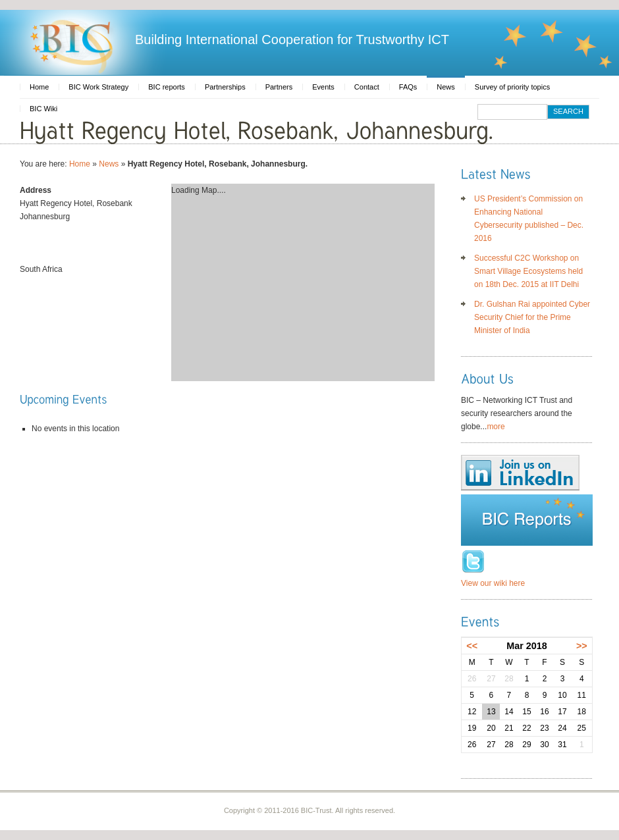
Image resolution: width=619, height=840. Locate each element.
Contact (367, 87)
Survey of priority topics (512, 87)
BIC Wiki (43, 109)
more (496, 427)
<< (472, 646)
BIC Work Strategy (98, 87)
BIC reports (167, 87)
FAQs (408, 87)
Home (39, 87)
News (446, 87)
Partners (279, 87)
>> (582, 646)
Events (323, 87)
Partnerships (225, 87)
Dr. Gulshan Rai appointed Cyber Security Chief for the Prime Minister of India (532, 317)
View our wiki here (493, 583)
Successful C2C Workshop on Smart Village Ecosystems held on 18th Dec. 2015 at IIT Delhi (528, 271)
